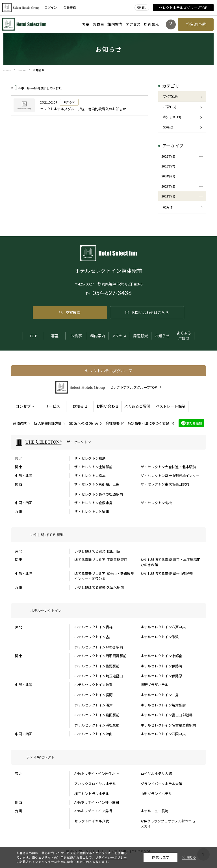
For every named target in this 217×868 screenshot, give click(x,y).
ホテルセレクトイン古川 (93, 637)
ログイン (51, 7)
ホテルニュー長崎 (155, 811)
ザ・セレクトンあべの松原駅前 (98, 494)
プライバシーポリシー (111, 857)
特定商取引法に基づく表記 (148, 423)
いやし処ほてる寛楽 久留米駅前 (99, 587)
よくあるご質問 (184, 336)
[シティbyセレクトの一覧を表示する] (108, 757)
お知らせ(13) (172, 117)
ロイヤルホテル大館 (156, 774)
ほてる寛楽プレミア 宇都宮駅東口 (101, 560)
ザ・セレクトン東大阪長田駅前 (165, 484)
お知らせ (162, 336)
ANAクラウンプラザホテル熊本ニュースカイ (170, 824)
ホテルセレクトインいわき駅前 (98, 647)
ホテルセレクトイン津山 (93, 734)
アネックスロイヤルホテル (95, 784)
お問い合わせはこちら (147, 312)
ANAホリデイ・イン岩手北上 (96, 774)
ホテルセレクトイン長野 (93, 695)
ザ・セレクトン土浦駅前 (93, 467)
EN (144, 7)
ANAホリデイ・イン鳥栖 (93, 811)
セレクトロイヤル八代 (92, 821)
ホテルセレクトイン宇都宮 (161, 656)
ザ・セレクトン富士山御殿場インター (170, 476)
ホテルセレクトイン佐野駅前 (97, 666)
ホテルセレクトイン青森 (93, 627)
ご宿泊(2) (170, 107)
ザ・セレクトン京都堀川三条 (97, 484)
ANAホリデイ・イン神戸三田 (96, 802)
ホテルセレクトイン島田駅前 (97, 715)
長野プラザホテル (155, 685)
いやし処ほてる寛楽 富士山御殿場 (167, 573)
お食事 (99, 24)
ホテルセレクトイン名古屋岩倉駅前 (168, 725)
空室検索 (70, 312)
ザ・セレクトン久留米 (92, 512)
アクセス (133, 24)
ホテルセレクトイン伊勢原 (161, 676)
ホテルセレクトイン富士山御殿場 (167, 715)
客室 (86, 24)
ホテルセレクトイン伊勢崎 (161, 666)
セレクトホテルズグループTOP (183, 8)
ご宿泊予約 (196, 24)
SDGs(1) (169, 127)
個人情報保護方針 (48, 423)
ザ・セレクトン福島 (90, 458)
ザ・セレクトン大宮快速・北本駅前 (168, 467)
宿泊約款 (20, 423)
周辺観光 (151, 24)
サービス (52, 406)
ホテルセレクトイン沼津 (93, 705)
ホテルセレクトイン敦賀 (93, 685)
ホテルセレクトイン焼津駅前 (163, 705)
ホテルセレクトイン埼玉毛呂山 (98, 676)
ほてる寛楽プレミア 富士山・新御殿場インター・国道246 (104, 576)
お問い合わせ (108, 406)
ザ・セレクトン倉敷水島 (93, 503)
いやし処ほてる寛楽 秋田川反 (97, 551)
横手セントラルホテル (92, 794)
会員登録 (70, 7)
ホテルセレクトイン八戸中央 (163, 627)
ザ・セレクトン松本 (90, 476)
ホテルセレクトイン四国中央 (163, 734)
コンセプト (25, 406)
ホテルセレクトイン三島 (160, 695)
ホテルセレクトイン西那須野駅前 (100, 656)
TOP (33, 336)
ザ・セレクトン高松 (156, 503)
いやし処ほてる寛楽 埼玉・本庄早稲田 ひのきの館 (171, 562)
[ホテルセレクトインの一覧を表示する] (108, 611)
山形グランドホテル (156, 794)
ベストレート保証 (171, 406)
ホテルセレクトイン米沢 (160, 637)
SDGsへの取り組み (83, 423)
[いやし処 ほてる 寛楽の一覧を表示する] (108, 535)
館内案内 (115, 24)
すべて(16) (170, 96)
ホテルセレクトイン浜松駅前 (97, 725)
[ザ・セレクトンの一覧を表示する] (108, 442)
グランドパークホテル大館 (161, 784)
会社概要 (113, 423)
